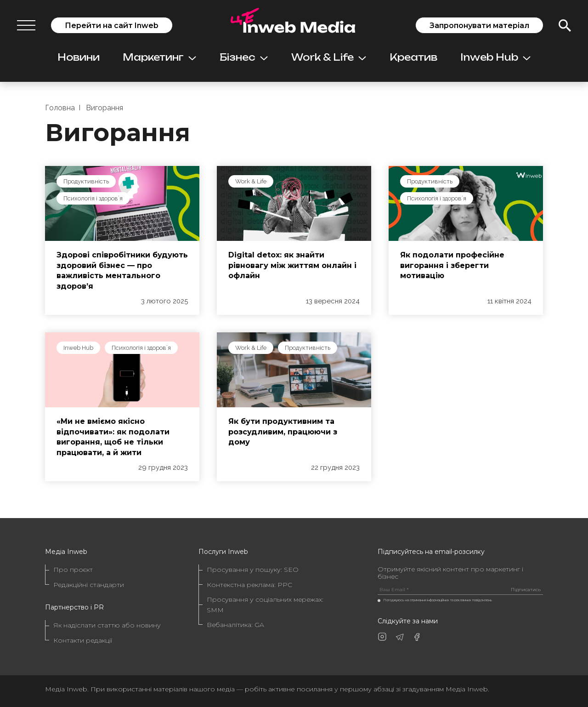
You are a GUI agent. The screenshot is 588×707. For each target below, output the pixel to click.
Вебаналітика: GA (235, 625)
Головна (60, 108)
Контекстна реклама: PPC (249, 585)
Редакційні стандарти (89, 585)
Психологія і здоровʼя (93, 198)
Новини (79, 57)
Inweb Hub (495, 57)
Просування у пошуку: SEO (253, 570)
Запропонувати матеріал (479, 26)
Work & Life (329, 57)
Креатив (413, 57)
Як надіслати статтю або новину (107, 625)
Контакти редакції (83, 640)
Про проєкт (73, 570)
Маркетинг (159, 57)
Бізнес (244, 57)
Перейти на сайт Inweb (112, 26)
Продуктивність (86, 181)
